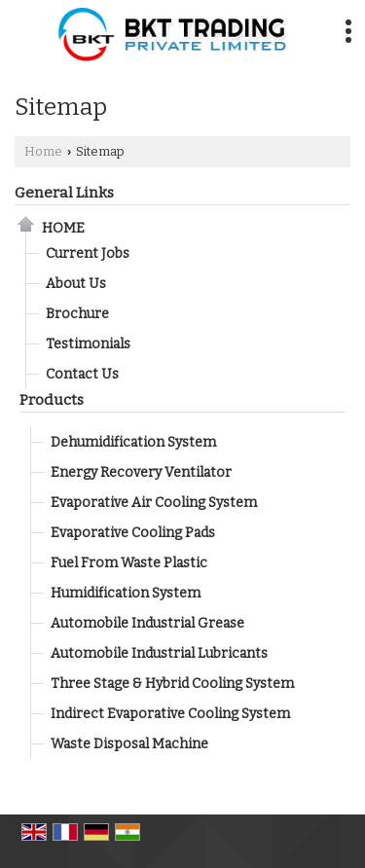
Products (52, 400)
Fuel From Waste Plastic (129, 563)
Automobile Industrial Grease (147, 623)
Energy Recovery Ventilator (141, 472)
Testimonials (88, 344)
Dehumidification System (133, 442)
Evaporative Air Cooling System (154, 503)
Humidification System (126, 593)
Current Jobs (88, 253)
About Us (76, 284)
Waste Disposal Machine (129, 744)
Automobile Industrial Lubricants (159, 653)
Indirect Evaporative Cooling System (170, 714)
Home (43, 151)
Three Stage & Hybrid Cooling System (172, 684)
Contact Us (82, 374)
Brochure (77, 314)
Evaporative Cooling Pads (133, 533)
